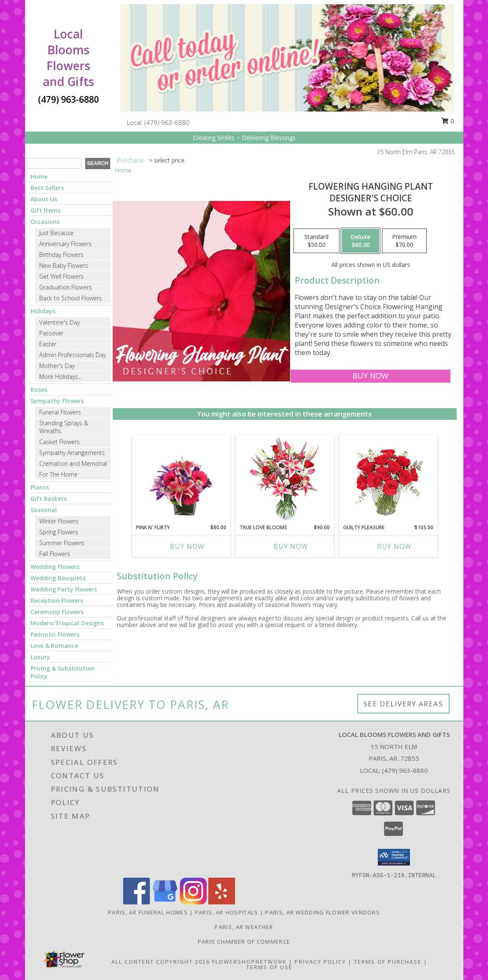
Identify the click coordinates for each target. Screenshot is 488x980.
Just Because (56, 233)
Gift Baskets (49, 499)
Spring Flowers (59, 532)
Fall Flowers (55, 554)
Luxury (40, 657)
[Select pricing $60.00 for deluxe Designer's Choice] (360, 241)
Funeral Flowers (60, 412)
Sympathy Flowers (57, 401)
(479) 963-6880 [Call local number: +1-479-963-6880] (167, 122)
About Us (44, 199)
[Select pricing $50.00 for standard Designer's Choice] (316, 241)
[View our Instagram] (193, 902)
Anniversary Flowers (65, 244)
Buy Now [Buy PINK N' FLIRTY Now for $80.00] (187, 546)
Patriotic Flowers (55, 634)
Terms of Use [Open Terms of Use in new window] (269, 967)
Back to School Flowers (71, 298)
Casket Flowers (59, 442)
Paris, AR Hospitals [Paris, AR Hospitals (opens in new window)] (227, 912)
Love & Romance (54, 646)
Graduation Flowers (66, 287)
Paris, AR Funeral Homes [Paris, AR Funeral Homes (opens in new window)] (148, 912)
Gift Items (46, 210)
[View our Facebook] (137, 902)
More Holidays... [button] (61, 377)
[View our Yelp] (222, 902)
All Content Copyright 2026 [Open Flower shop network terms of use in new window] (161, 962)
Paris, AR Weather (244, 927)
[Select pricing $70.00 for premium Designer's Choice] (404, 241)
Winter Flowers (59, 521)
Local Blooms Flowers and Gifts (68, 58)
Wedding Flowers (55, 567)
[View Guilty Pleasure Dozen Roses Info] (388, 480)
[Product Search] (54, 163)
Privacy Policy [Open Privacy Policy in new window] (320, 962)
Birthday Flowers (61, 255)
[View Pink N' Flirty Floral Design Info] (181, 480)
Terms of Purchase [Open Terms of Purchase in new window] (388, 962)
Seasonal (44, 510)
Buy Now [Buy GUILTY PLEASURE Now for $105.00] (394, 546)
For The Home (58, 474)
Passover (51, 333)
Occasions (45, 222)
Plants (40, 487)
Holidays (43, 311)
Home (39, 176)
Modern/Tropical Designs (67, 623)
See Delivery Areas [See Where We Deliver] (403, 704)
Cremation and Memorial (73, 463)
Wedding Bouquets (58, 578)
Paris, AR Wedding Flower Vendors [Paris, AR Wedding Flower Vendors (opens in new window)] (322, 912)
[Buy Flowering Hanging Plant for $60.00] (370, 376)
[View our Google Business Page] (165, 902)
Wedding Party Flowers (64, 589)
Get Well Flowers (61, 276)
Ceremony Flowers (57, 612)
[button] (394, 857)
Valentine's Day (59, 322)
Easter (48, 344)
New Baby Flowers (64, 265)
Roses (39, 390)
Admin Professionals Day (72, 355)
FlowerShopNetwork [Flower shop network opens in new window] (249, 962)
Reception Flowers (57, 600)
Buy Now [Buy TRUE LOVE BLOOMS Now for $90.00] (291, 546)
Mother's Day (57, 366)
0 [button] (448, 121)
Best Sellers (47, 188)
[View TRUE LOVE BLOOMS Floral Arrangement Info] (284, 480)
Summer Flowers (62, 543)
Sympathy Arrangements (72, 453)
